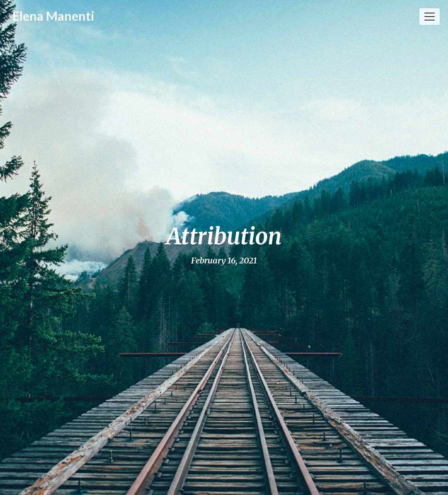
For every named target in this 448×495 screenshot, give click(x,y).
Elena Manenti (53, 16)
